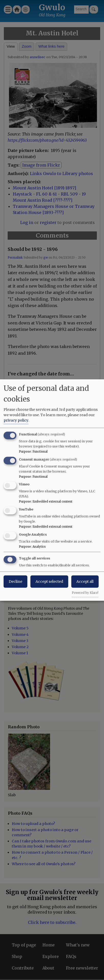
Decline (15, 581)
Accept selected (49, 581)
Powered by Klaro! (85, 593)
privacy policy (16, 420)
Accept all (85, 581)
